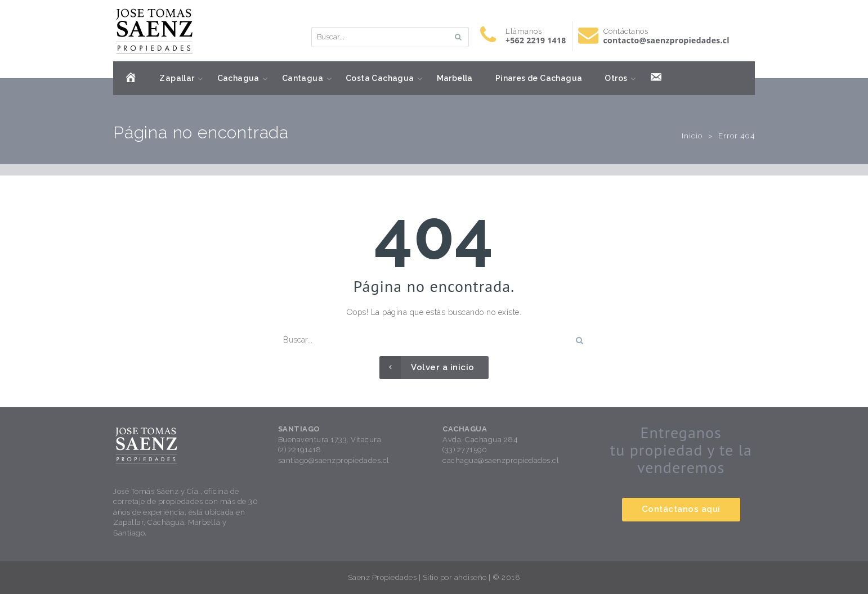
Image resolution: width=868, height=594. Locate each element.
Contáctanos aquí (681, 509)
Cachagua (238, 78)
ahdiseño (471, 577)
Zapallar (177, 78)
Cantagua (303, 78)
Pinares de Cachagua (539, 78)
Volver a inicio (427, 368)
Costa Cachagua (380, 78)
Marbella (455, 78)
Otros (616, 78)
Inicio (692, 136)
